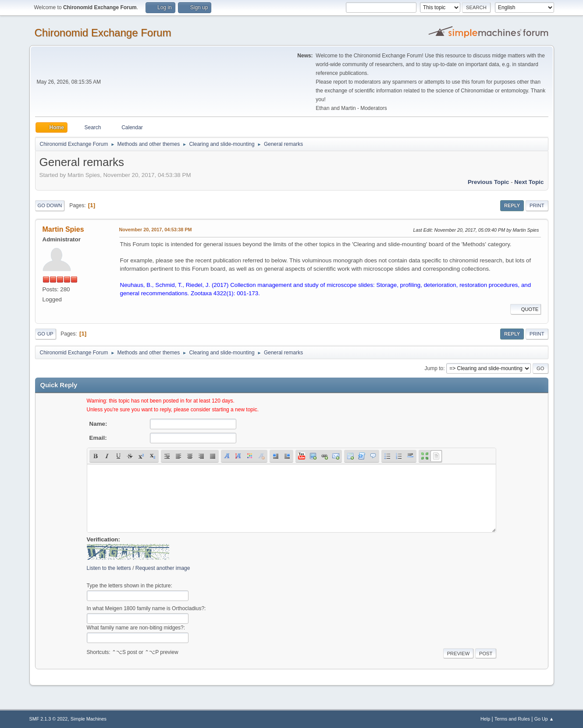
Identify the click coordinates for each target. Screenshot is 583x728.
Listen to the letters (109, 568)
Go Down (50, 205)
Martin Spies (63, 229)
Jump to (434, 368)
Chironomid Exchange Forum (103, 33)
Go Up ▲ (544, 719)
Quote (526, 309)
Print (537, 205)
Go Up (46, 334)
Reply (512, 205)
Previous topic (489, 182)
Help (485, 719)
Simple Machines (89, 719)
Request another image (163, 568)
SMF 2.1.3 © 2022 (49, 719)
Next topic (529, 182)
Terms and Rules (512, 719)
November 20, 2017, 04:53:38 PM (156, 230)
